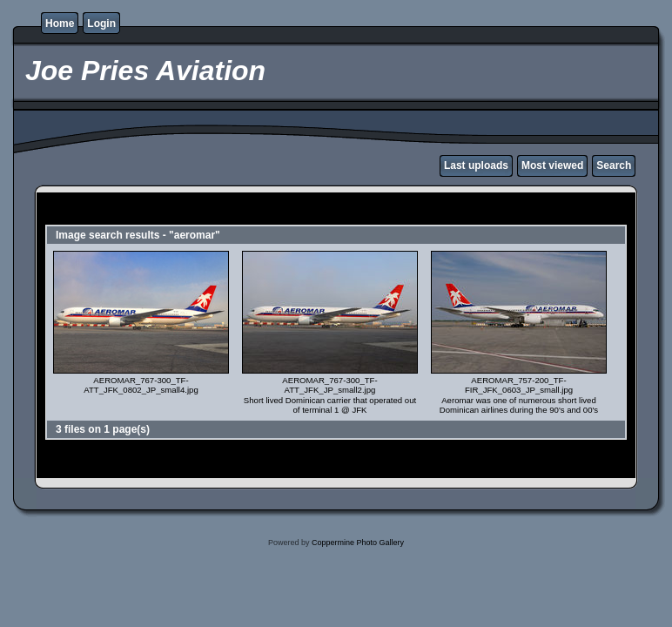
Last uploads (476, 165)
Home (60, 24)
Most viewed (552, 165)
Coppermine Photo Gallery (358, 543)
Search (614, 165)
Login (101, 24)
